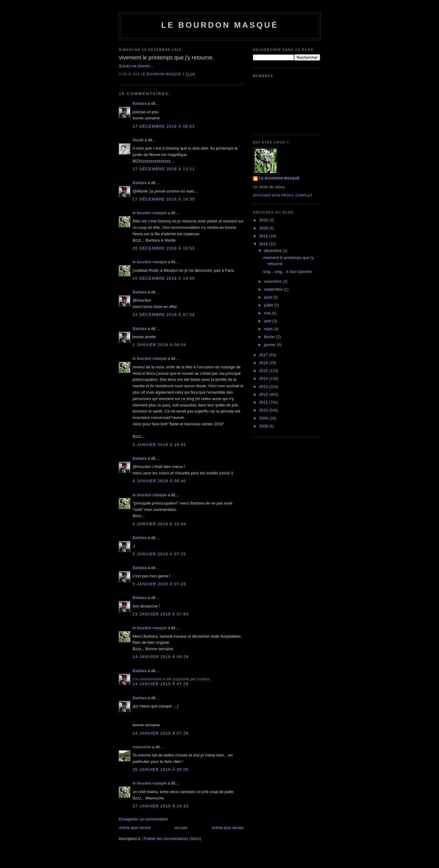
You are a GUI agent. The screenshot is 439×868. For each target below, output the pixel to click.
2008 (264, 426)
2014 (264, 379)
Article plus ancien (228, 828)
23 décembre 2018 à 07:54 (164, 315)
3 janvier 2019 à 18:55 (159, 445)
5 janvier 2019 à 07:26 (159, 584)
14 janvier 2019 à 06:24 (161, 657)
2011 (264, 402)
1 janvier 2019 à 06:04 (159, 345)
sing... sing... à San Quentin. (288, 272)
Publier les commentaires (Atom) (172, 839)
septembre (274, 289)
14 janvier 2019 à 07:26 (161, 684)
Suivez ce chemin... (136, 66)
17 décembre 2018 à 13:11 (164, 169)
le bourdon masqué (220, 25)
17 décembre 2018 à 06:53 (164, 126)
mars (269, 329)
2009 (264, 418)
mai (268, 313)
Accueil (181, 828)
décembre (273, 251)
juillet (269, 305)
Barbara (140, 103)
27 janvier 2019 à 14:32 (161, 806)
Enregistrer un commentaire (143, 819)
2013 (264, 386)
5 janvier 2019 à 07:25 (159, 554)
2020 (264, 228)
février (270, 337)
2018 (264, 244)
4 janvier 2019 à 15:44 (159, 524)
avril (268, 321)
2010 (264, 410)
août (268, 297)
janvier (270, 345)
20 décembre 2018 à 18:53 (164, 248)
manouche (142, 747)
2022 (264, 220)
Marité (138, 140)
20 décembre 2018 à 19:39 (164, 278)
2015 (264, 371)
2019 (264, 236)
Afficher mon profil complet (283, 195)
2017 (264, 355)
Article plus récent (135, 828)
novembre (273, 281)
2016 (264, 363)
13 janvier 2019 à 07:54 (161, 614)
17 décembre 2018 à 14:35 (164, 199)
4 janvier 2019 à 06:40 (159, 481)
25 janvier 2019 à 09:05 (161, 769)
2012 (264, 394)
